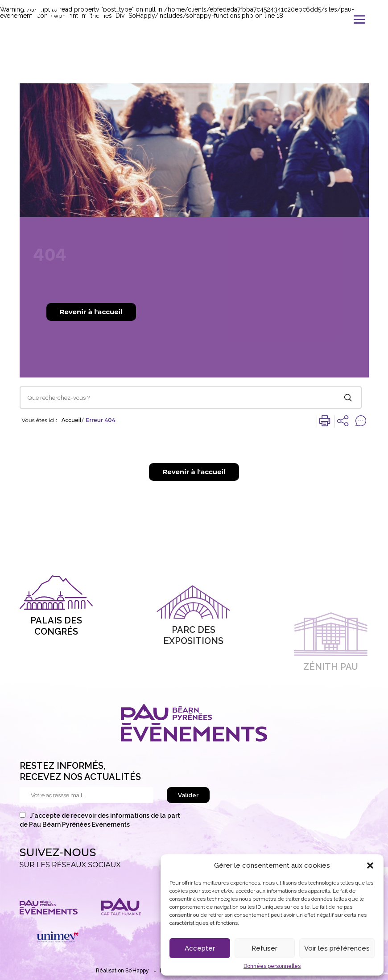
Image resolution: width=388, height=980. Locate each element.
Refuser (264, 948)
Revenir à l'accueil (91, 312)
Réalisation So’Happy (122, 971)
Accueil (72, 420)
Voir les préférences (337, 948)
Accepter (200, 948)
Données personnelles (272, 966)
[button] (370, 865)
